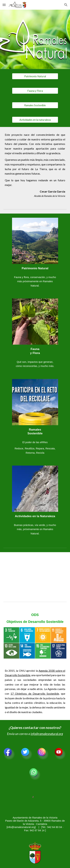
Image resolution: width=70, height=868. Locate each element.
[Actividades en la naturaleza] (35, 120)
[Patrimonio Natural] (35, 76)
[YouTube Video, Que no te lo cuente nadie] (35, 574)
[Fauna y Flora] (35, 91)
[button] (4, 5)
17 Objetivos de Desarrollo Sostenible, (35, 694)
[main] (35, 165)
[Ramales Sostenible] (35, 105)
